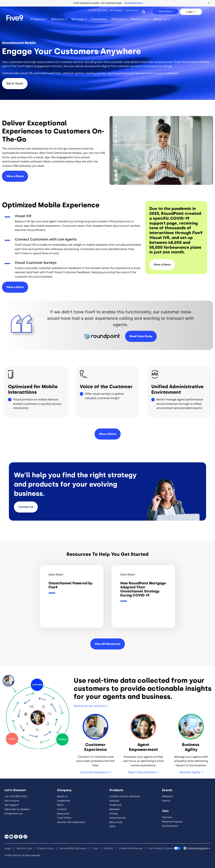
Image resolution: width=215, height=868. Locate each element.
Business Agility (190, 772)
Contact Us (132, 10)
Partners (167, 817)
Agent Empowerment (142, 772)
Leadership (64, 801)
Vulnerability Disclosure (73, 848)
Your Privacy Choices (161, 848)
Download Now (134, 3)
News (60, 805)
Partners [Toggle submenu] (118, 19)
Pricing (113, 814)
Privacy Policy (46, 848)
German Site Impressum (71, 822)
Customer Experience (94, 772)
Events (166, 801)
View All (108, 644)
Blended (114, 809)
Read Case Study (141, 336)
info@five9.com (14, 814)
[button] (209, 3)
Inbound (114, 801)
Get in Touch (15, 83)
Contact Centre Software (125, 796)
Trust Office (64, 818)
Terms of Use (24, 848)
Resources (63, 814)
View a (15, 287)
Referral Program (172, 822)
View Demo (165, 11)
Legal (8, 848)
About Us (62, 796)
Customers (99, 19)
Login (189, 12)
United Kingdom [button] (198, 848)
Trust (95, 848)
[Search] (144, 12)
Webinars (168, 796)
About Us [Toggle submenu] (160, 19)
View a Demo (15, 176)
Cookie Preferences (131, 848)
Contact (26, 507)
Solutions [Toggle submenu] (58, 19)
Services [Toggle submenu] (78, 19)
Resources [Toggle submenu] (139, 19)
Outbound (115, 805)
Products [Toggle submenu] (37, 19)
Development (170, 826)
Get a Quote (12, 801)
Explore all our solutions (90, 706)
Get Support (116, 10)
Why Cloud (116, 822)
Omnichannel (117, 818)
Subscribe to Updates (17, 809)
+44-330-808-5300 (97, 10)
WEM (112, 826)
